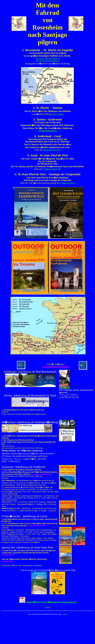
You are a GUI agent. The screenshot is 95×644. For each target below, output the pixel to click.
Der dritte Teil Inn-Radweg (47, 61)
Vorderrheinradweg (47, 131)
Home (65, 614)
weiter (47, 607)
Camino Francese (67, 183)
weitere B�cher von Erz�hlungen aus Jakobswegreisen (51, 602)
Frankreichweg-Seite (51, 169)
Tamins (61, 114)
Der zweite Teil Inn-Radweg (47, 58)
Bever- (55, 114)
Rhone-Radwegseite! (52, 150)
